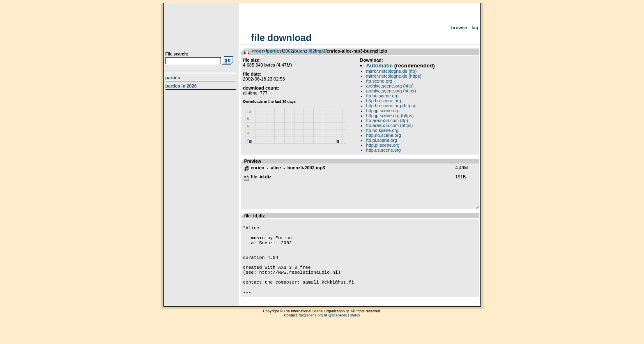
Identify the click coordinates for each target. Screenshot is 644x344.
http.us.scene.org (384, 150)
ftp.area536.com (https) (390, 125)
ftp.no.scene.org (383, 130)
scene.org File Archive (202, 29)
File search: (177, 54)
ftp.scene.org (379, 81)
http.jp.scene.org (383, 111)
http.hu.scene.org (384, 101)
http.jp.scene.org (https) (390, 115)
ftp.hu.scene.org (383, 96)
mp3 (321, 51)
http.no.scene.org (384, 135)
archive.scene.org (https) (391, 91)
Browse (459, 28)
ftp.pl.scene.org (382, 140)
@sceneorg (338, 334)
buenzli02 (304, 51)
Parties (173, 78)
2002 (288, 51)
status (355, 334)
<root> (259, 51)
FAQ (475, 28)
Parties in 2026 (181, 86)
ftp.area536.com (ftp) (387, 120)
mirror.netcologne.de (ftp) (392, 71)
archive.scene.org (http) (390, 86)
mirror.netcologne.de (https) (394, 76)
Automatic (379, 66)
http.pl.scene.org (383, 145)
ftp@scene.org (311, 334)
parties (274, 51)
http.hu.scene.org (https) (391, 106)
